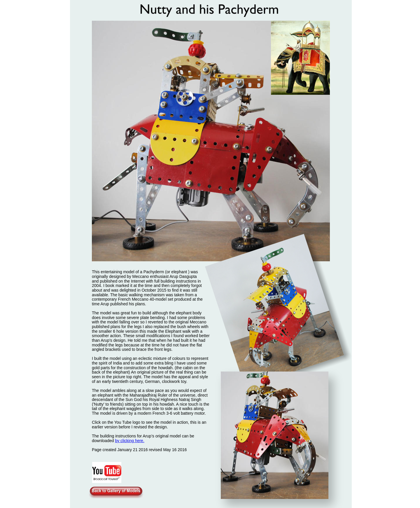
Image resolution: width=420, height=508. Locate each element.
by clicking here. (129, 441)
